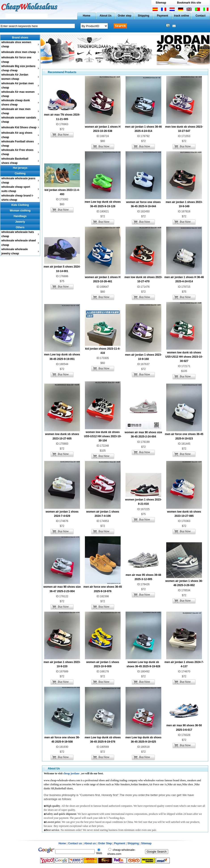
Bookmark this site (189, 3)
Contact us (75, 843)
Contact (201, 16)
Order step (125, 16)
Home (87, 16)
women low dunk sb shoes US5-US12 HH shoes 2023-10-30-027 (184, 357)
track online (182, 16)
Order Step (105, 843)
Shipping (144, 16)
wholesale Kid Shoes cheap (19, 127)
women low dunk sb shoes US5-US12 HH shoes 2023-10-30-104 (103, 436)
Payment (162, 16)
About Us (106, 16)
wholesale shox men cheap (19, 52)
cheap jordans (71, 773)
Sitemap (161, 3)
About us (90, 843)
